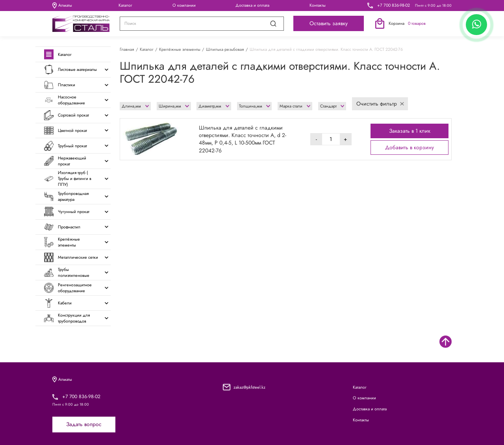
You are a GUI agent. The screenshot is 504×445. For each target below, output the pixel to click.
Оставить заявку (329, 23)
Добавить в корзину (409, 147)
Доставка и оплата (252, 5)
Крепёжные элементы (180, 49)
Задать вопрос (84, 424)
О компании (184, 5)
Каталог (125, 5)
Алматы (62, 5)
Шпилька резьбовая (225, 49)
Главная (127, 49)
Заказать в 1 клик (410, 131)
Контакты (318, 5)
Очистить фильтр (380, 104)
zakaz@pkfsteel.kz (249, 387)
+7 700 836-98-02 (394, 5)
